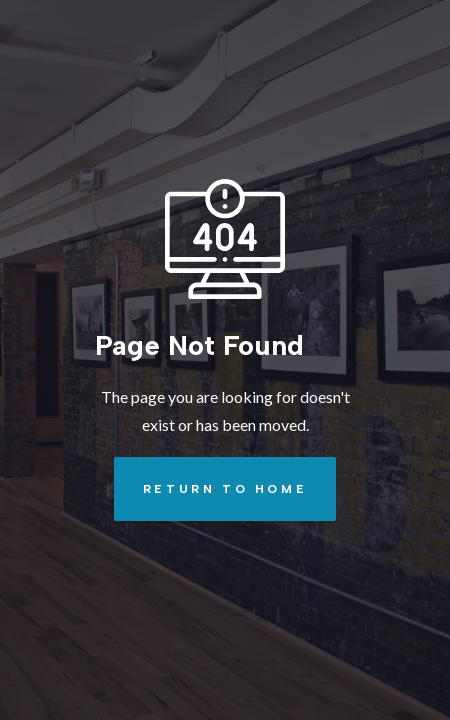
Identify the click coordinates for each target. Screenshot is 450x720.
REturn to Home (210, 489)
